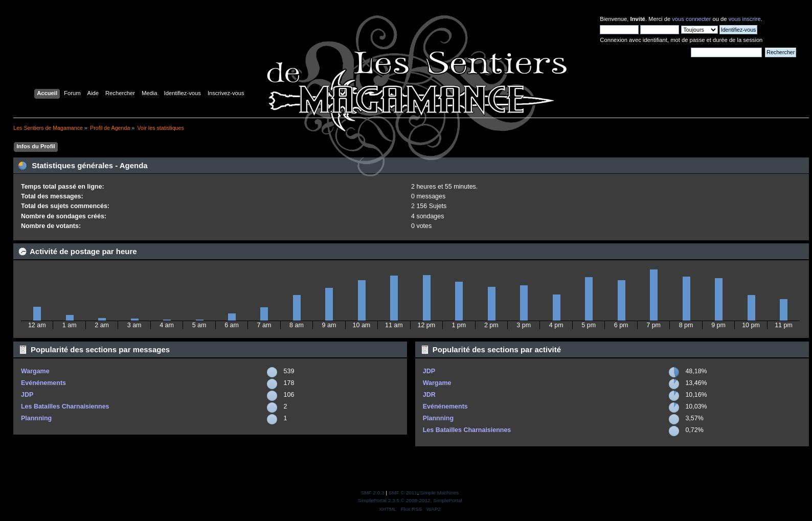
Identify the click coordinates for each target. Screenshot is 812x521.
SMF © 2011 (403, 493)
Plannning (36, 418)
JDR (429, 395)
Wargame (35, 371)
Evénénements (43, 383)
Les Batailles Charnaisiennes (65, 406)
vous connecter (691, 19)
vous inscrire (745, 19)
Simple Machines (439, 493)
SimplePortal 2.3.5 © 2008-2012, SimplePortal (410, 500)
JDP (27, 395)
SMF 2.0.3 (373, 493)
